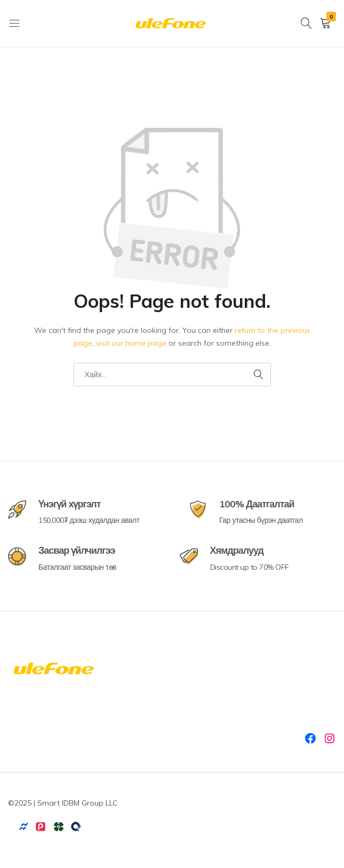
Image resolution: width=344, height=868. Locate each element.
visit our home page (131, 343)
